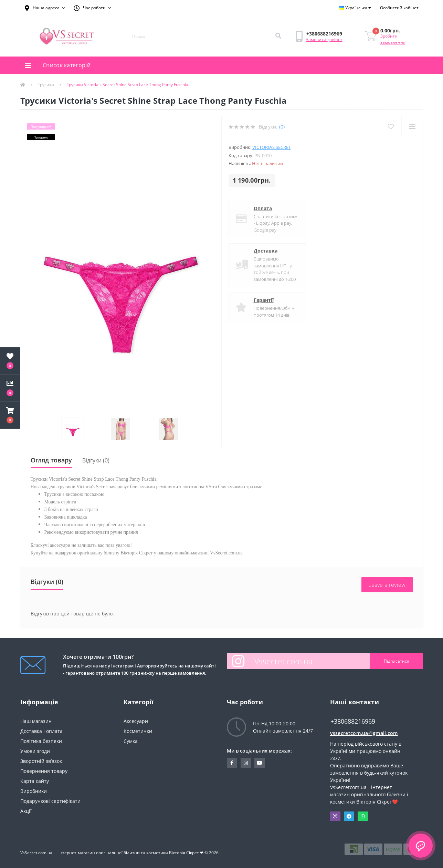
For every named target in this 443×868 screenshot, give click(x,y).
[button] (45, 8)
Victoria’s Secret (272, 147)
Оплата (263, 208)
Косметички (138, 731)
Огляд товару (51, 460)
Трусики (46, 85)
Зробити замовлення (393, 39)
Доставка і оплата (41, 731)
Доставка (266, 251)
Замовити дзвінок (324, 39)
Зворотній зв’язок (41, 761)
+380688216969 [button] (353, 721)
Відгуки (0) (96, 460)
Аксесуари (136, 721)
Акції (26, 811)
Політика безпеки (41, 741)
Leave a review (387, 585)
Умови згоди (35, 751)
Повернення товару (44, 771)
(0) (282, 127)
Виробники (34, 791)
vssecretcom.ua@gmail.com (364, 733)
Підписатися (397, 661)
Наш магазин (36, 721)
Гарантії (264, 300)
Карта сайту (35, 781)
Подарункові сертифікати (50, 801)
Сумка (131, 741)
